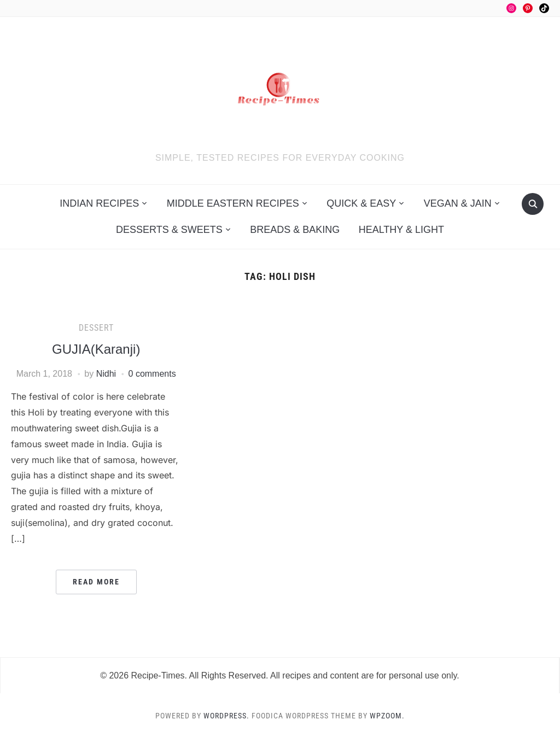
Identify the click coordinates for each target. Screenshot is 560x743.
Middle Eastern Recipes (233, 203)
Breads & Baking (295, 230)
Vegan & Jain (458, 203)
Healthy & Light (401, 230)
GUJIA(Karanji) (96, 349)
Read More (96, 582)
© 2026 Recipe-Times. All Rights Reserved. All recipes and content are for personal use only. (280, 675)
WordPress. (226, 716)
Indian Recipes (99, 203)
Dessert (96, 328)
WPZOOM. (387, 716)
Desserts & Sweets (169, 230)
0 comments (152, 374)
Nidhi (106, 374)
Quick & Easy (361, 203)
